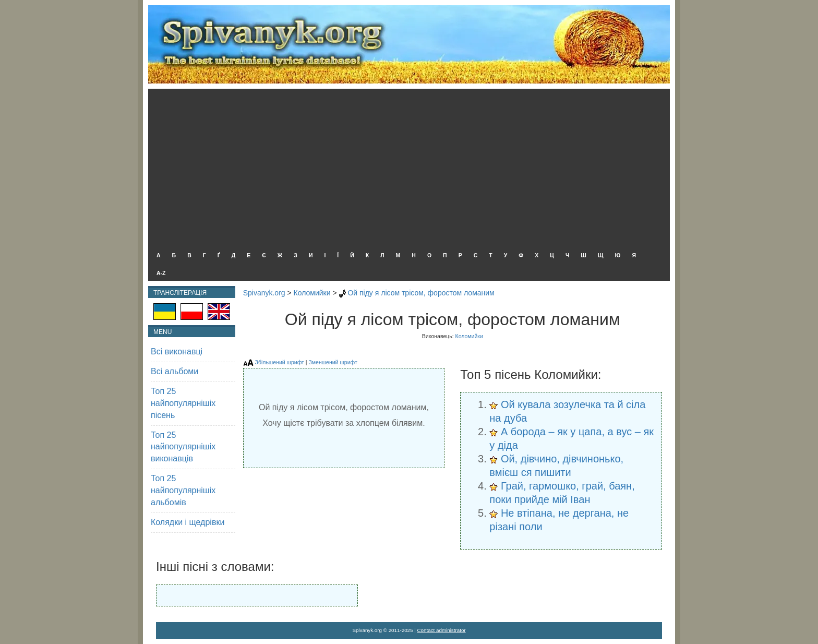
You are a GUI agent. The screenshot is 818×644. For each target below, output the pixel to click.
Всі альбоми (175, 371)
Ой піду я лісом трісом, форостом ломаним (421, 293)
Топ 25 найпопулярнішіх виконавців (183, 447)
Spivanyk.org (264, 293)
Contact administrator (442, 630)
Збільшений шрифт (280, 362)
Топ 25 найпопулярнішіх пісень (183, 403)
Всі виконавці (177, 351)
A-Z (161, 273)
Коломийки (312, 293)
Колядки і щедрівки (188, 522)
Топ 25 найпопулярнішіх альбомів (183, 490)
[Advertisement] (406, 167)
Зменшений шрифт (333, 362)
